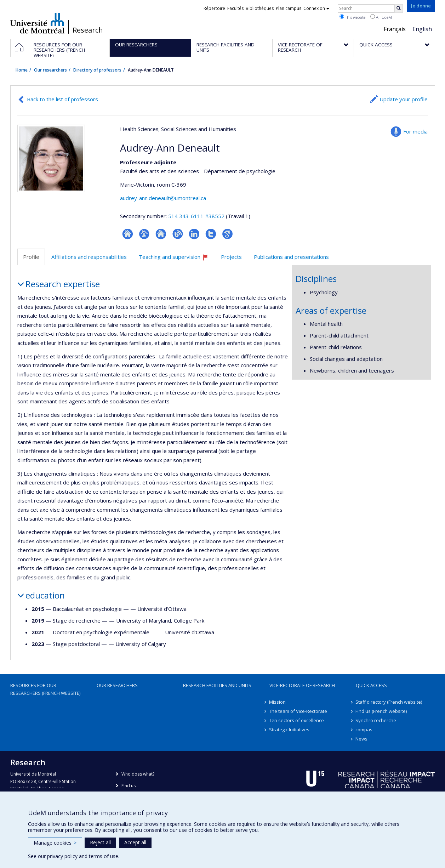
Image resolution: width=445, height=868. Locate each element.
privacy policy (62, 856)
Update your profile (404, 99)
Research (88, 30)
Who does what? (138, 774)
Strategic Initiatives (290, 730)
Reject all (100, 842)
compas (364, 730)
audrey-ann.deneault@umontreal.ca (163, 198)
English (422, 29)
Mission (278, 702)
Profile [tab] (31, 257)
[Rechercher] (399, 8)
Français (395, 29)
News (362, 739)
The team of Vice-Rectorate (298, 711)
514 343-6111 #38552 (196, 216)
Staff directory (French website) (389, 702)
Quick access (371, 685)
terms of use (104, 856)
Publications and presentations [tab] (291, 257)
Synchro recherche (376, 720)
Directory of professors (97, 70)
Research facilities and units (217, 685)
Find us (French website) (381, 711)
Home (22, 70)
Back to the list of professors (62, 99)
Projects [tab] (231, 257)
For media (415, 131)
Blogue (178, 234)
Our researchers (50, 70)
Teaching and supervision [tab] (177, 259)
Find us (129, 786)
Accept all (135, 842)
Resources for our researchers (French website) (45, 689)
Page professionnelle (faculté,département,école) (144, 234)
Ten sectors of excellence (297, 720)
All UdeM (381, 17)
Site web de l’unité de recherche (161, 234)
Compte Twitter (211, 234)
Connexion (316, 8)
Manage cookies (55, 843)
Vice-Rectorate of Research (302, 685)
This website (352, 17)
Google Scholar (227, 234)
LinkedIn (194, 234)
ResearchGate (128, 234)
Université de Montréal (37, 23)
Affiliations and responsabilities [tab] (89, 257)
